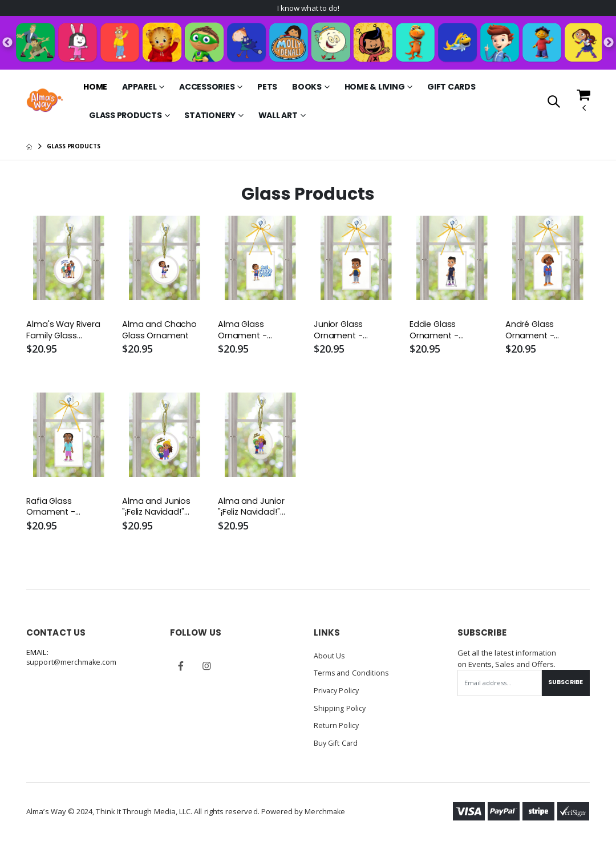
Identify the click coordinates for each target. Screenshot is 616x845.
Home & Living (375, 88)
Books (307, 88)
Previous (7, 44)
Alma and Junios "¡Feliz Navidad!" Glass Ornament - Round (160, 509)
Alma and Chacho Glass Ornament (160, 331)
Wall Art (278, 116)
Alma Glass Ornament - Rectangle (243, 332)
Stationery (210, 116)
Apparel (139, 88)
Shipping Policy (340, 709)
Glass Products (125, 116)
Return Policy (337, 726)
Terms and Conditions (352, 675)
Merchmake (325, 812)
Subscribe (564, 685)
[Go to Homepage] (44, 102)
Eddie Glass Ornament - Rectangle (435, 332)
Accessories (207, 88)
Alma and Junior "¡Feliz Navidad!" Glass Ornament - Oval (256, 509)
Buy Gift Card (337, 743)
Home (95, 88)
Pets (267, 88)
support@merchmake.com (72, 665)
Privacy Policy (337, 692)
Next (609, 44)
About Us (330, 658)
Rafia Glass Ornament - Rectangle (51, 509)
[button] (554, 103)
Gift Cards (451, 88)
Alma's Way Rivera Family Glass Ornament (64, 332)
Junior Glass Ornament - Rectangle (339, 332)
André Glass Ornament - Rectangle (530, 332)
